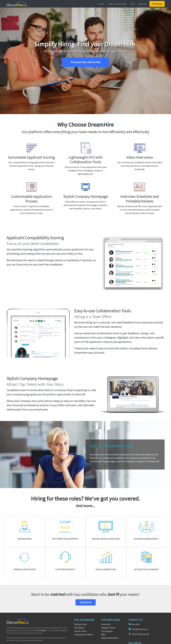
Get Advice (79, 628)
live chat (136, 624)
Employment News (84, 634)
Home (101, 4)
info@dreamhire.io (140, 629)
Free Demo (157, 4)
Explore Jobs (81, 624)
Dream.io (42, 630)
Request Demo (108, 628)
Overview (106, 624)
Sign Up (143, 4)
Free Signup (107, 631)
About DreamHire (110, 638)
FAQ (133, 4)
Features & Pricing (117, 4)
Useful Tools (80, 631)
